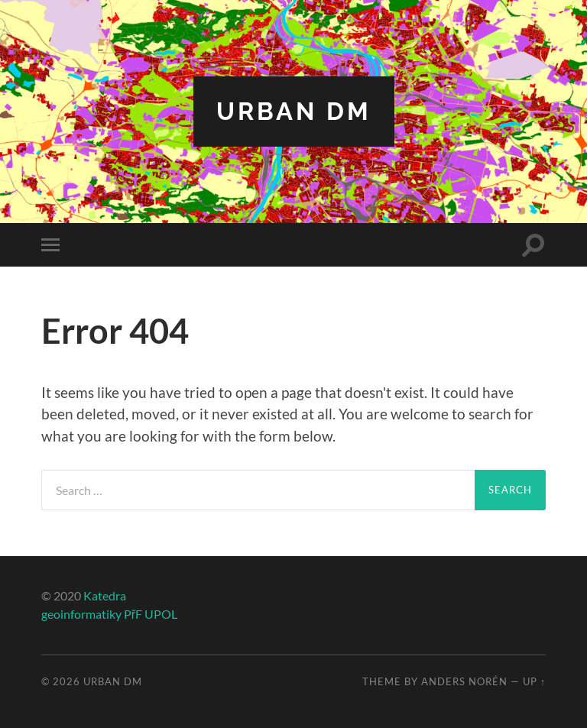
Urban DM (294, 111)
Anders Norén (464, 681)
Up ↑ (534, 681)
